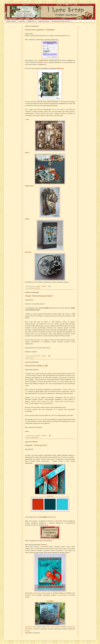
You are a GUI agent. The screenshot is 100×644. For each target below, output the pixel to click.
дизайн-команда (34, 437)
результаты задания (35, 288)
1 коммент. (44, 356)
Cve (26, 391)
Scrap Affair (50, 601)
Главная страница (11, 21)
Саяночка (65, 389)
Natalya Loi (45, 401)
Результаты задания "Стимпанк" (40, 30)
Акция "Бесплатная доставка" (39, 296)
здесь (68, 36)
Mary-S (27, 153)
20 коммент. (44, 436)
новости (32, 358)
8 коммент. (44, 286)
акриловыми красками (39, 593)
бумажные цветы (30, 595)
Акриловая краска (31, 627)
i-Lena (27, 119)
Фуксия (33, 401)
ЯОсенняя (28, 252)
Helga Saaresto (43, 60)
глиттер (27, 631)
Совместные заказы (44, 21)
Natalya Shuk (59, 401)
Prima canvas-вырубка (53, 627)
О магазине (22, 21)
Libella (27, 219)
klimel (52, 401)
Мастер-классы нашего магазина (61, 21)
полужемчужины (62, 595)
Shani (27, 403)
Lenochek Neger (69, 401)
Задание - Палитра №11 (36, 445)
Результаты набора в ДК (36, 366)
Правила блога (31, 21)
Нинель (71, 389)
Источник (50, 496)
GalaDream (60, 68)
